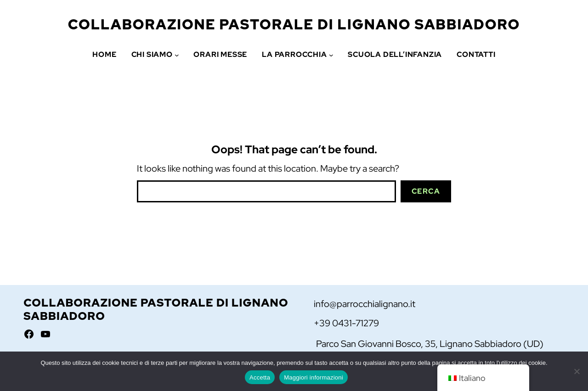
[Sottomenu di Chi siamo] (177, 55)
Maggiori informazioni (314, 377)
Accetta (260, 377)
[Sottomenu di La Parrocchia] (331, 55)
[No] (577, 371)
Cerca (426, 191)
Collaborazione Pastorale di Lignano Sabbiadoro (294, 24)
